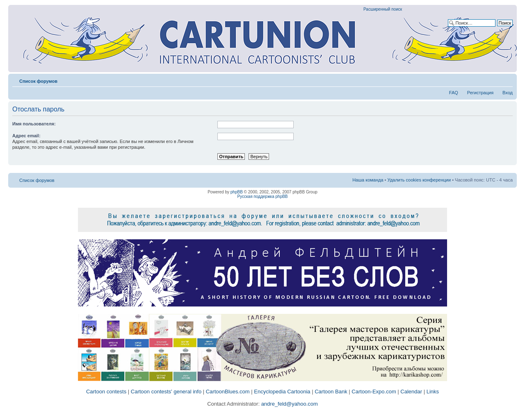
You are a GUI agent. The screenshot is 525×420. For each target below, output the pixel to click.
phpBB (237, 192)
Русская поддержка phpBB (262, 196)
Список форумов (38, 81)
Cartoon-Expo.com (374, 392)
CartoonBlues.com (228, 392)
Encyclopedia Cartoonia (282, 392)
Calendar (411, 392)
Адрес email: (26, 136)
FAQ (454, 93)
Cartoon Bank (331, 392)
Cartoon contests (106, 392)
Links (433, 392)
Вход (508, 93)
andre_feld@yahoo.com (289, 404)
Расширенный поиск (383, 9)
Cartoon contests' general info (166, 392)
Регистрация (480, 93)
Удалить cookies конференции (419, 180)
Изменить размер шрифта (507, 79)
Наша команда (368, 180)
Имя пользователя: (34, 124)
